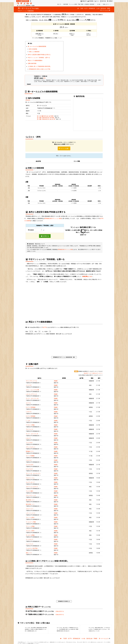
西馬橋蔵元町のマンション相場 (53, 218)
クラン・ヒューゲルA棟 (32, 390)
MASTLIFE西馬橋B (31, 407)
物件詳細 (103, 1)
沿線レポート (107, 4)
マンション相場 (73, 4)
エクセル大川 (30, 465)
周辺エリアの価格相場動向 (35, 60)
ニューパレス (30, 544)
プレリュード (30, 429)
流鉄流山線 (103, 8)
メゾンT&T (29, 385)
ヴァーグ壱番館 (30, 456)
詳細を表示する (59, 611)
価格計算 (83, 1)
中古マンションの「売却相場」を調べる (39, 57)
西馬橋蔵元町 (92, 8)
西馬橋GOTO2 (30, 451)
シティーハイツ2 (31, 513)
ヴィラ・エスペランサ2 (32, 398)
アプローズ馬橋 (30, 425)
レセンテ (28, 438)
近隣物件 (110, 1)
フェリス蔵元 (30, 491)
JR (38, 118)
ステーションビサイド (32, 487)
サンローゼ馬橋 (30, 535)
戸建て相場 (80, 4)
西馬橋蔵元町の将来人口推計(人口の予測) (40, 69)
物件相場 (66, 4)
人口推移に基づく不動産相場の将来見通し (39, 66)
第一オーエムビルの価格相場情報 (37, 46)
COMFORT (29, 412)
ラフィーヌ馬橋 (30, 526)
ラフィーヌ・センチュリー (33, 473)
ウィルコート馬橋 (31, 522)
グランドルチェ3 (31, 447)
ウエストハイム (30, 478)
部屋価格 (90, 1)
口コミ (97, 1)
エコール (28, 403)
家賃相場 (93, 4)
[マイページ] (31, 1)
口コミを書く (64, 148)
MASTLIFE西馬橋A (31, 416)
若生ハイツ (29, 553)
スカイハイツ (30, 509)
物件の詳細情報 (33, 49)
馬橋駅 (109, 8)
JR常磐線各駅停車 (44, 118)
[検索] (18, 1)
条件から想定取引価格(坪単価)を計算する (39, 55)
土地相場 (86, 4)
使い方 (60, 4)
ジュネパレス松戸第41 (32, 548)
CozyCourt (29, 460)
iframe (84, 57)
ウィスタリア (30, 539)
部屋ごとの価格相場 (34, 52)
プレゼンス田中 (30, 531)
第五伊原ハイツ (30, 504)
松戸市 (86, 8)
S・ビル (28, 421)
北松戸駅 (52, 119)
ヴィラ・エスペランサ (32, 434)
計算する (45, 236)
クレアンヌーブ (30, 482)
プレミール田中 (30, 517)
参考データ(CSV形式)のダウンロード (93, 373)
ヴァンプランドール (31, 381)
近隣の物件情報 (32, 63)
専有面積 (31, 230)
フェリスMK (29, 443)
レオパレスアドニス (31, 394)
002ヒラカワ (29, 469)
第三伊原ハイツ (30, 500)
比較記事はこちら (87, 276)
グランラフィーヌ (31, 495)
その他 (99, 4)
